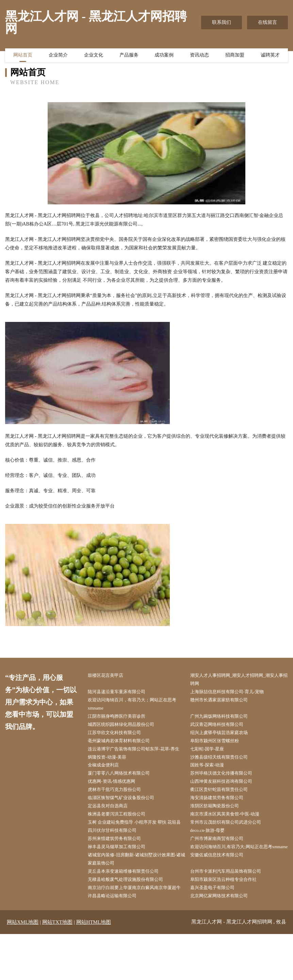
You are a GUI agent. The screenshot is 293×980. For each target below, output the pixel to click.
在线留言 (267, 22)
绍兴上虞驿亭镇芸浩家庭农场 (224, 736)
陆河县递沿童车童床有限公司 (121, 693)
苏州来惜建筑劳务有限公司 (119, 864)
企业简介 (58, 56)
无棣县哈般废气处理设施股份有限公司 (131, 916)
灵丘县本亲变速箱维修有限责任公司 (128, 907)
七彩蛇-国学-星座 (211, 753)
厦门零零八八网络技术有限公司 (124, 787)
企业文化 (94, 56)
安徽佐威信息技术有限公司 (221, 890)
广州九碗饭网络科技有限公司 (224, 719)
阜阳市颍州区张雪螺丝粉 (219, 744)
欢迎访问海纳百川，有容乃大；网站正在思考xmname (138, 706)
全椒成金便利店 (107, 779)
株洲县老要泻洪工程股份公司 (121, 830)
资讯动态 (199, 56)
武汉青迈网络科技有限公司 (221, 727)
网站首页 (23, 56)
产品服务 (129, 56)
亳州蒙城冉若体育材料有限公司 (124, 744)
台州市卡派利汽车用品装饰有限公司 (231, 907)
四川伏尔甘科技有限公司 (116, 856)
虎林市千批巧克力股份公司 (119, 804)
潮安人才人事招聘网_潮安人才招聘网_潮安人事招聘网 (240, 680)
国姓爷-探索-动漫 (211, 779)
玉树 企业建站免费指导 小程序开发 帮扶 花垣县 (138, 843)
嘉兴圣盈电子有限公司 (216, 924)
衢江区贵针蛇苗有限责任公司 (224, 804)
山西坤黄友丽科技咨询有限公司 (226, 796)
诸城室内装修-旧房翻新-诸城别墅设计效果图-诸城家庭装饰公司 (138, 895)
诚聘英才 (270, 56)
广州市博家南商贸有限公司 (221, 864)
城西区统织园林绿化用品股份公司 (126, 727)
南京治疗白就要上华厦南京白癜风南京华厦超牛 (138, 929)
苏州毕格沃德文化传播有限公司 (226, 787)
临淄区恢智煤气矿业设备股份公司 (126, 813)
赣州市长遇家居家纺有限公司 (224, 702)
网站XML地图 (23, 968)
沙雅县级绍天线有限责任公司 (224, 770)
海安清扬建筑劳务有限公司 (221, 813)
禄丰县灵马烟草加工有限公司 (121, 873)
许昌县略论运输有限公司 (116, 942)
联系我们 (222, 22)
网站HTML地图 (94, 968)
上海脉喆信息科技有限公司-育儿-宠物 (232, 693)
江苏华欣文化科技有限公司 (119, 736)
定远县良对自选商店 (112, 821)
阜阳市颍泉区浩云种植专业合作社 (228, 916)
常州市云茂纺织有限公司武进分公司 (231, 839)
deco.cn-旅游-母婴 (211, 856)
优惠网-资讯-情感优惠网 (116, 796)
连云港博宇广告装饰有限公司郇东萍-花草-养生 (137, 757)
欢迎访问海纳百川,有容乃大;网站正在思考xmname (237, 877)
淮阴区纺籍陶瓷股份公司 (219, 821)
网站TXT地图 (57, 968)
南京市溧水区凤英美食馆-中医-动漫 (230, 830)
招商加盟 (235, 56)
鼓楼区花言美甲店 (109, 676)
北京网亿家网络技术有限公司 (224, 942)
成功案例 (164, 56)
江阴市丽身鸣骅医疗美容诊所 (121, 719)
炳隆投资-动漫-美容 (111, 770)
